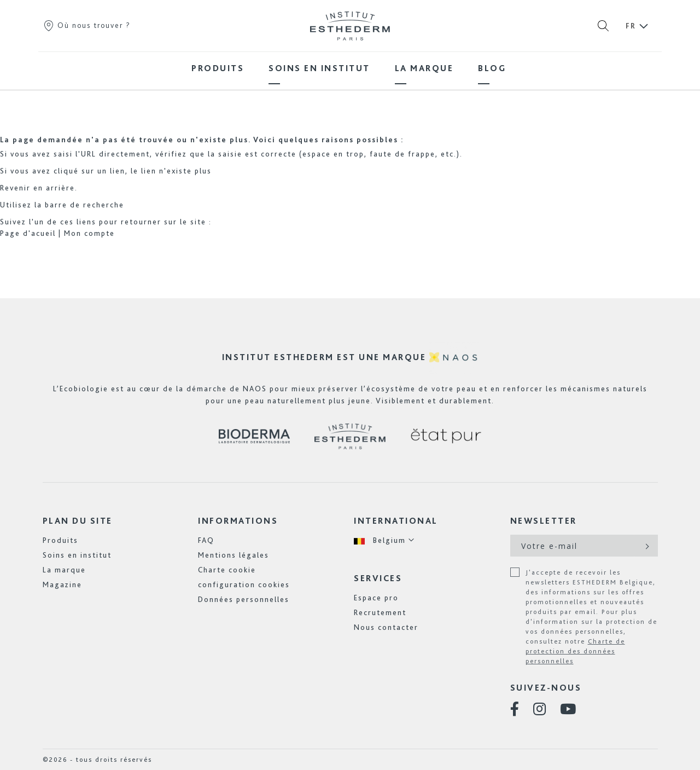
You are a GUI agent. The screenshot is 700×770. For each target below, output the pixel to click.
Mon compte (89, 233)
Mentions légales (234, 555)
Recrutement (380, 612)
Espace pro (376, 598)
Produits (60, 540)
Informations (238, 521)
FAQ (206, 540)
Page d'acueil (28, 233)
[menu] (350, 68)
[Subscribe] (646, 546)
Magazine (62, 584)
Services (378, 578)
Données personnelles (244, 599)
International (396, 521)
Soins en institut (77, 555)
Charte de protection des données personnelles (575, 651)
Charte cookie (227, 570)
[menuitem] (218, 68)
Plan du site (78, 521)
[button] (384, 540)
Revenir (15, 188)
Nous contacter (386, 627)
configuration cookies (244, 584)
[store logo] (350, 26)
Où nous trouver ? (87, 25)
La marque (64, 570)
